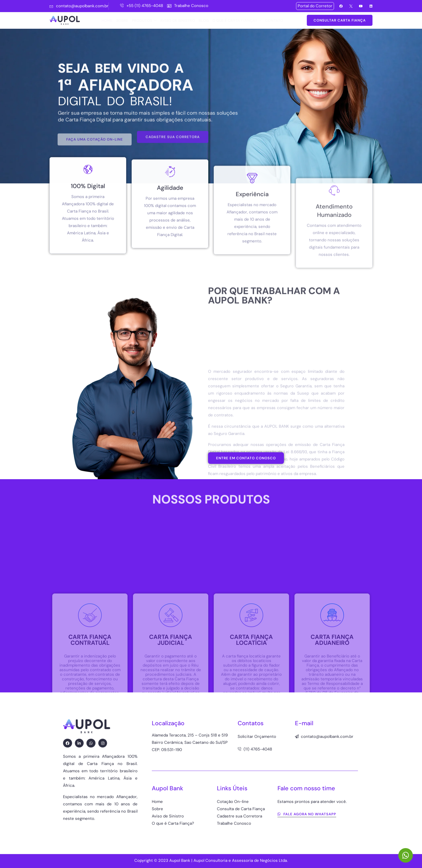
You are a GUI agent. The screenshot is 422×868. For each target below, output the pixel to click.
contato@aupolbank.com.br (79, 6)
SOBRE (122, 20)
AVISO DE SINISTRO (178, 20)
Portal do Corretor (315, 6)
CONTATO (274, 20)
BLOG (204, 20)
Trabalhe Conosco (188, 6)
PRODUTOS (144, 20)
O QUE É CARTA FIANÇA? (237, 20)
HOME (107, 20)
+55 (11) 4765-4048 (142, 6)
